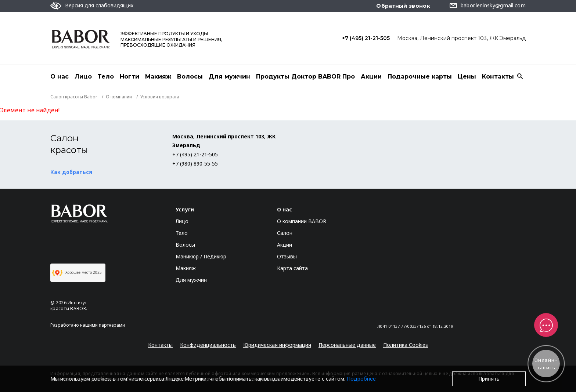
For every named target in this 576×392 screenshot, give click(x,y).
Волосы (190, 77)
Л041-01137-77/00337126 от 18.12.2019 (415, 326)
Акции (371, 77)
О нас (60, 77)
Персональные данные (347, 345)
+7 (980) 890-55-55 (195, 164)
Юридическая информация (277, 345)
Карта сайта (292, 268)
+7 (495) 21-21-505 (366, 38)
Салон (285, 233)
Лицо (83, 77)
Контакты (498, 77)
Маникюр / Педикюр (201, 256)
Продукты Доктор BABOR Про (305, 77)
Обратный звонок (403, 6)
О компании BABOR (302, 221)
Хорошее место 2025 (77, 273)
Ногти (129, 77)
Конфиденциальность (208, 345)
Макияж (158, 77)
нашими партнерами (102, 325)
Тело (106, 77)
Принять (489, 379)
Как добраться (71, 172)
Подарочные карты (420, 77)
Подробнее (361, 379)
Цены (467, 77)
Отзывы (287, 256)
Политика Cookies (406, 345)
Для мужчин (229, 77)
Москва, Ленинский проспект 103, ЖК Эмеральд (461, 38)
